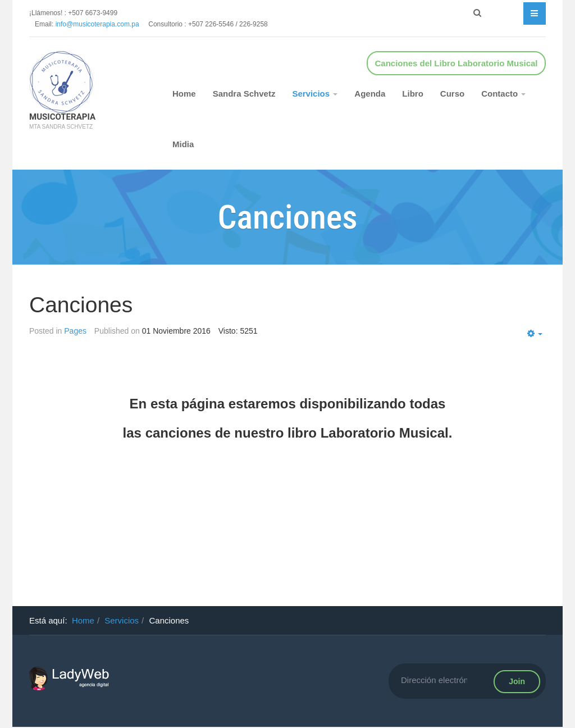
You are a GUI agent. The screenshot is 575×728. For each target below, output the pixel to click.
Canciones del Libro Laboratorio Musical (456, 63)
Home (184, 94)
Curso (452, 94)
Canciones (81, 305)
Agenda (370, 94)
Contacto (503, 94)
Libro (413, 94)
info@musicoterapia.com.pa (102, 24)
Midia (183, 144)
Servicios (315, 94)
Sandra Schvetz (244, 94)
